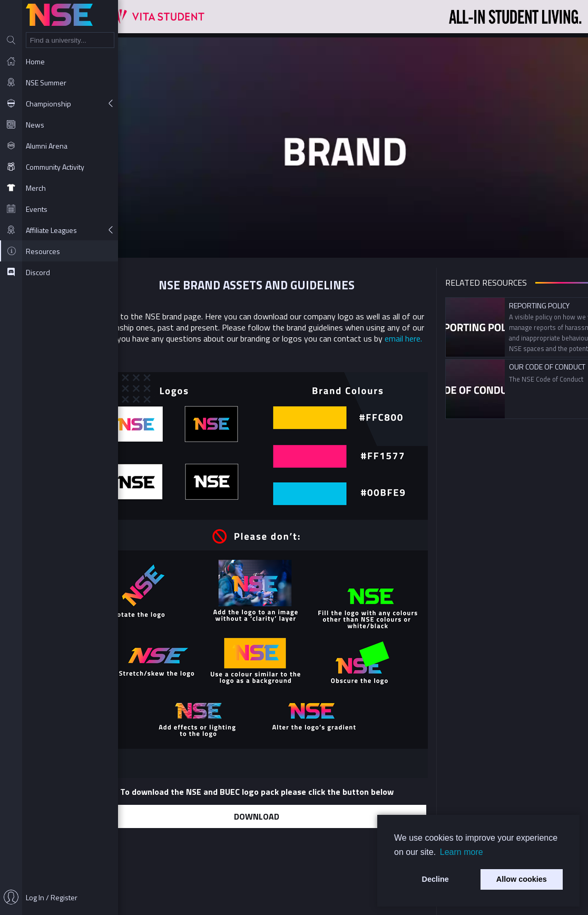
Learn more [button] (462, 852)
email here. (411, 338)
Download (264, 815)
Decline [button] (435, 879)
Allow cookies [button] (522, 879)
